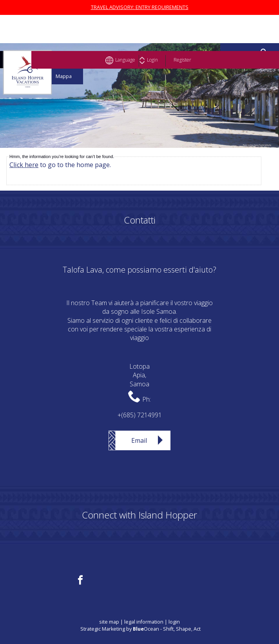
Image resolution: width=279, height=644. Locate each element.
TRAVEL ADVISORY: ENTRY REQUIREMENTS (140, 7)
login (174, 622)
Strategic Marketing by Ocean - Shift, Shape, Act (140, 629)
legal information (144, 622)
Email (139, 440)
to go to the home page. (60, 165)
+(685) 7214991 (140, 415)
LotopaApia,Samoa (139, 375)
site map (109, 622)
